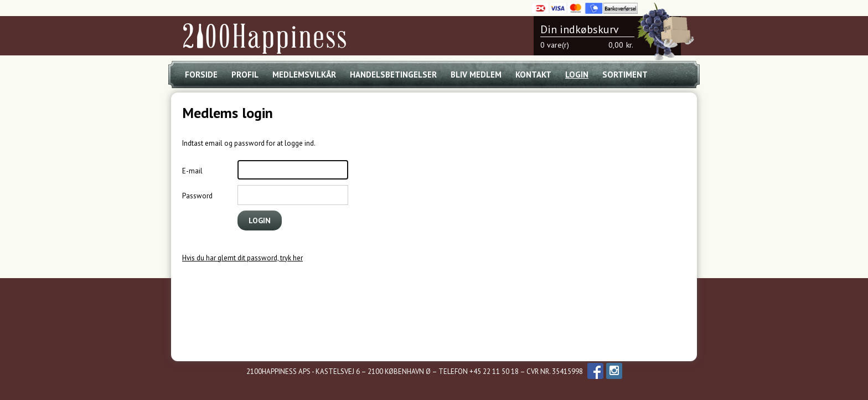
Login (577, 75)
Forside (201, 75)
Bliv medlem (476, 75)
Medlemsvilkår (304, 75)
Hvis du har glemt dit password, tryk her (242, 258)
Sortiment (625, 75)
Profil (245, 75)
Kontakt (533, 75)
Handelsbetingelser (393, 75)
